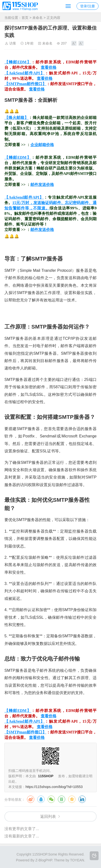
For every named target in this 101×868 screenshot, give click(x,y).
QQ (41, 799)
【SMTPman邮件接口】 (25, 84)
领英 (82, 799)
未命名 (38, 18)
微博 (31, 799)
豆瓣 (62, 799)
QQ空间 (72, 799)
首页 (25, 18)
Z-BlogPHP (44, 860)
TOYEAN (77, 860)
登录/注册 (88, 6)
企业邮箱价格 (42, 145)
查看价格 (49, 67)
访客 (13, 43)
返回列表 (48, 817)
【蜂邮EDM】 (18, 62)
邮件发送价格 (42, 185)
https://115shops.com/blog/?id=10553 (54, 787)
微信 (51, 799)
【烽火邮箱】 (16, 118)
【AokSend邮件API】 (25, 73)
